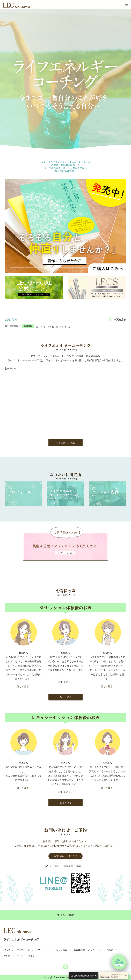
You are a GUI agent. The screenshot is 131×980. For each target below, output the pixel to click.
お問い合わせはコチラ (65, 856)
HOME (7, 950)
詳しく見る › (24, 686)
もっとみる (65, 803)
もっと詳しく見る (65, 443)
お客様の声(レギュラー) (86, 950)
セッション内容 (59, 950)
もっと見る (65, 697)
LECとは (41, 950)
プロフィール (23, 950)
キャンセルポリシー (27, 956)
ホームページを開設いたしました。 (55, 327)
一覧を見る (120, 319)
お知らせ (109, 950)
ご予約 (7, 956)
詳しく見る (65, 682)
